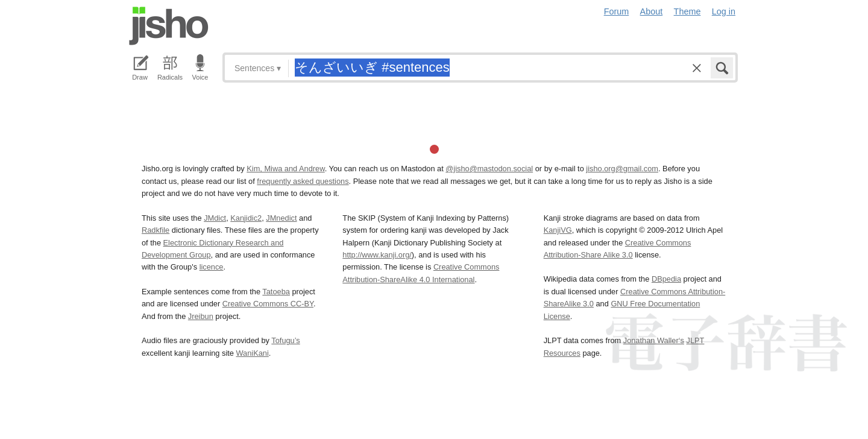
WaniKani (253, 353)
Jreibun (201, 316)
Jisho (169, 26)
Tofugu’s (285, 340)
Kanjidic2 (246, 218)
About (652, 11)
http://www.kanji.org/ (377, 255)
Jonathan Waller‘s (654, 340)
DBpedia (666, 279)
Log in (724, 11)
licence (212, 267)
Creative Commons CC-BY (268, 304)
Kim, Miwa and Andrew (285, 169)
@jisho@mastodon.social (489, 169)
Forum (617, 11)
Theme (687, 11)
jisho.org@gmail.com (622, 169)
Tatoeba (276, 292)
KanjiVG (558, 230)
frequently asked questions (303, 181)
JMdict (215, 218)
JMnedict (281, 218)
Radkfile (156, 230)
